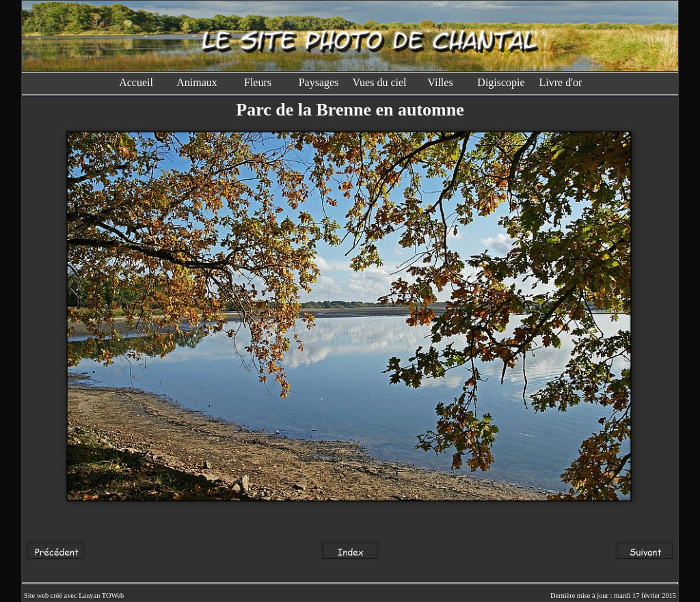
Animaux (197, 82)
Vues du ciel (379, 82)
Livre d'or (562, 82)
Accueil (136, 82)
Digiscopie (501, 82)
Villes (440, 82)
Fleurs (258, 82)
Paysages (319, 82)
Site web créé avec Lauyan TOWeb (74, 596)
